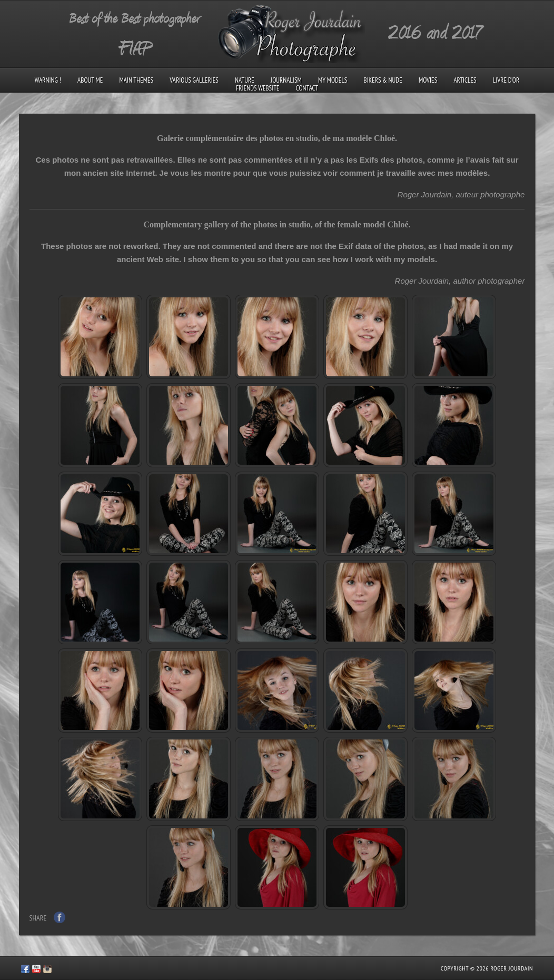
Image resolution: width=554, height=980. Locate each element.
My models (333, 80)
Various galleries (194, 80)
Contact (307, 88)
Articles (465, 80)
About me (90, 80)
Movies (428, 80)
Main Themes (137, 80)
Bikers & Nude (383, 80)
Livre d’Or (506, 80)
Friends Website (258, 88)
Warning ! (48, 80)
